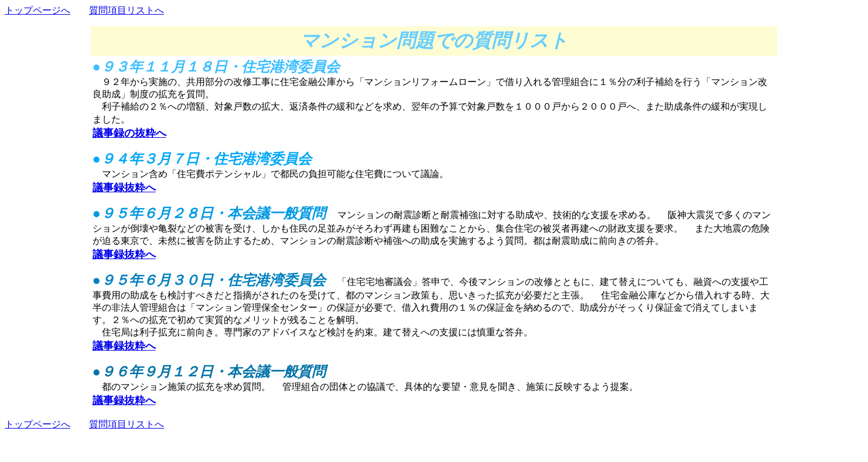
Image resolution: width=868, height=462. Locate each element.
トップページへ (37, 10)
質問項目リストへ (127, 10)
